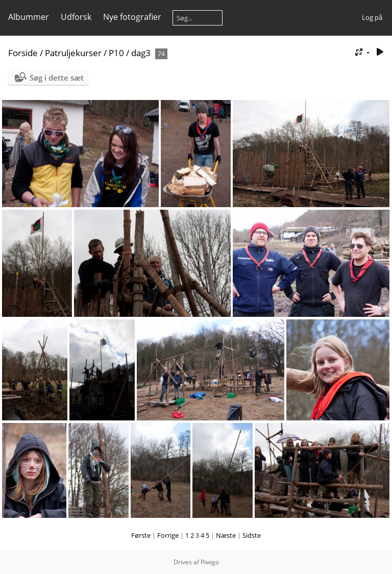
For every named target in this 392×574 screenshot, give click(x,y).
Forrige (168, 535)
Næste (226, 535)
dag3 (141, 53)
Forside (23, 53)
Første (141, 535)
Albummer (29, 17)
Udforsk (76, 17)
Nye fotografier (132, 17)
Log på (372, 17)
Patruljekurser (73, 53)
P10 (116, 53)
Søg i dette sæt (57, 78)
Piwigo (210, 562)
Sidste (252, 535)
